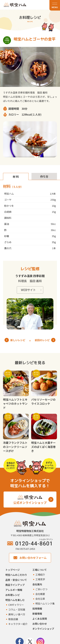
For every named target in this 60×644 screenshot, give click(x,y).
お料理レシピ (13, 595)
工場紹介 (40, 575)
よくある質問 (40, 619)
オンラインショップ (43, 629)
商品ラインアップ (15, 585)
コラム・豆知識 (17, 609)
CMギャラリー (16, 605)
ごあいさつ (41, 589)
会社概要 (40, 594)
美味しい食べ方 (17, 614)
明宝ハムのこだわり (16, 575)
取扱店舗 (13, 619)
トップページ (13, 570)
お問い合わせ (40, 624)
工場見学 (40, 579)
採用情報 (37, 608)
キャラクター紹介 (18, 624)
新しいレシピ (15, 340)
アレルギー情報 (14, 590)
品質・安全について (16, 580)
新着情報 (37, 614)
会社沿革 (40, 599)
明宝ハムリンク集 (45, 603)
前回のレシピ (45, 340)
